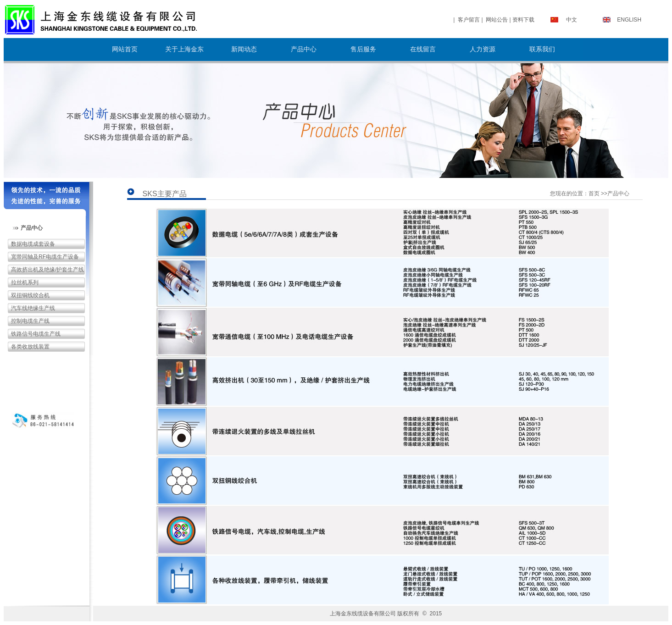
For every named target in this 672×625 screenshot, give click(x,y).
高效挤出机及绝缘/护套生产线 (47, 270)
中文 (572, 20)
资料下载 (523, 20)
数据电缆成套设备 (33, 244)
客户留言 (469, 20)
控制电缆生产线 (30, 321)
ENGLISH (629, 20)
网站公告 (497, 20)
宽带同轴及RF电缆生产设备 (45, 257)
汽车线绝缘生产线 (33, 308)
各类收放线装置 (30, 347)
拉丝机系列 (25, 282)
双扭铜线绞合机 (30, 295)
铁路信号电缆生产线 (36, 334)
